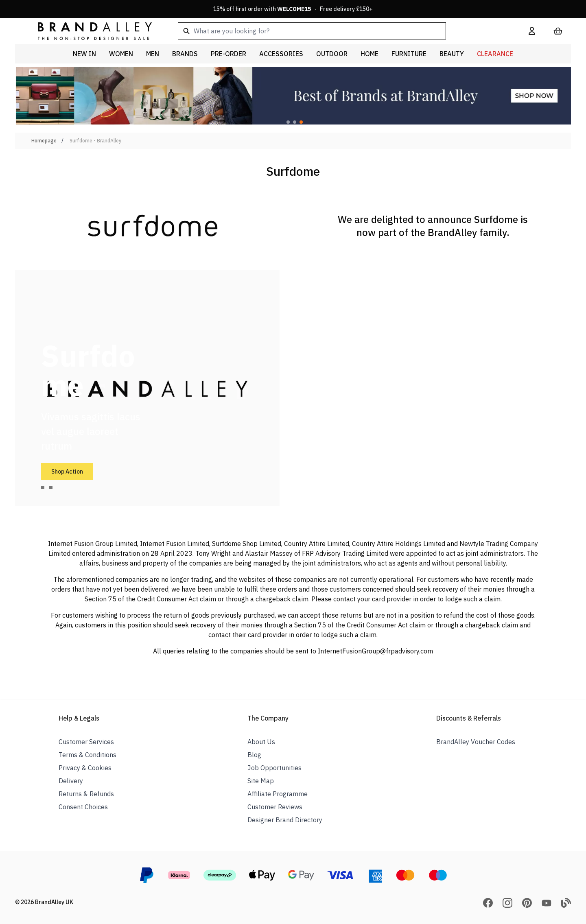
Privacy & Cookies (85, 768)
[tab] (43, 487)
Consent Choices (83, 807)
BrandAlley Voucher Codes (476, 742)
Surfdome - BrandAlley (95, 141)
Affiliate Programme (278, 794)
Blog (254, 755)
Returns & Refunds (86, 794)
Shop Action (67, 472)
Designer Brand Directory (285, 820)
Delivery (71, 781)
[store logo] (88, 31)
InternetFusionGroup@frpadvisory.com (375, 651)
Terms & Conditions (87, 755)
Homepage (44, 141)
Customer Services (86, 742)
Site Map (261, 781)
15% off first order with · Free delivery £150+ (293, 9)
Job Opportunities (274, 768)
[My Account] (532, 31)
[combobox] (340, 31)
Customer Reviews (275, 807)
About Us (261, 742)
